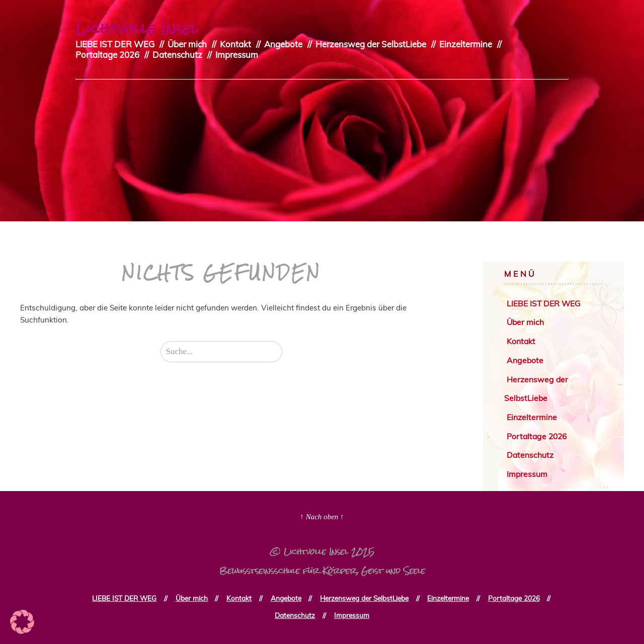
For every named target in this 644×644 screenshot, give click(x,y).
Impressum (237, 55)
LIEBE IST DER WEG (115, 44)
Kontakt (235, 44)
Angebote (283, 44)
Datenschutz (177, 55)
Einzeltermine (466, 44)
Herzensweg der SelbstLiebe (371, 44)
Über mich (187, 44)
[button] (22, 622)
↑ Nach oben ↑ (322, 517)
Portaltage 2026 (107, 55)
